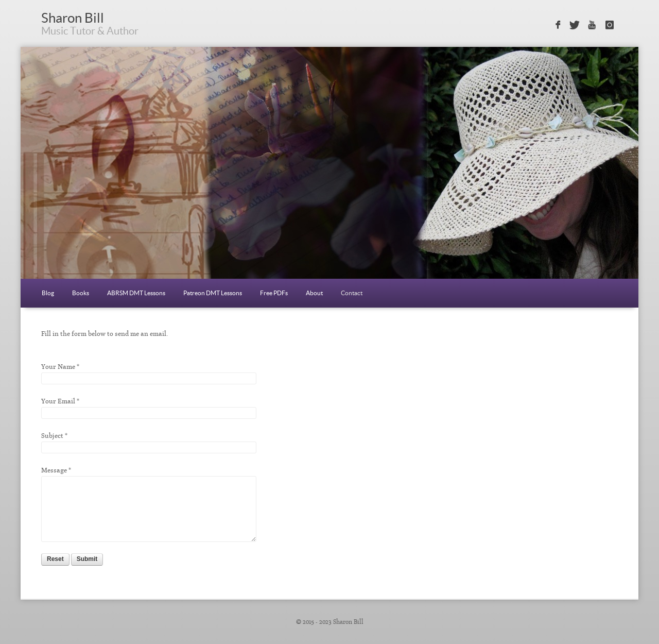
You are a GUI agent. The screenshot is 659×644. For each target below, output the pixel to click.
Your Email (58, 401)
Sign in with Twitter (574, 25)
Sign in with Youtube (592, 25)
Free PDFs (274, 293)
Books (81, 293)
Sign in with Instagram (610, 25)
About (314, 293)
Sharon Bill (73, 18)
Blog (48, 293)
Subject (52, 436)
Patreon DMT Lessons (213, 293)
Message (54, 470)
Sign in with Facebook (557, 25)
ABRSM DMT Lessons (136, 293)
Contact (352, 293)
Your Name (58, 367)
